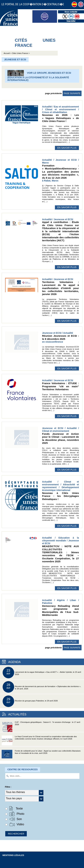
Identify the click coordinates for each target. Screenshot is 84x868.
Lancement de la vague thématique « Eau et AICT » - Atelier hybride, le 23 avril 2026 (42, 673)
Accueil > (8, 53)
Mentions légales (13, 855)
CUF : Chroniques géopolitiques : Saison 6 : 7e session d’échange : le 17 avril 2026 (41, 727)
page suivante (72, 93)
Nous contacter (71, 12)
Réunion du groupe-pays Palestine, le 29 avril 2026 (30, 701)
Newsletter (71, 21)
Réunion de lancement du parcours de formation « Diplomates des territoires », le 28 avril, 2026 (42, 687)
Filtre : (8, 787)
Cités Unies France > (21, 53)
